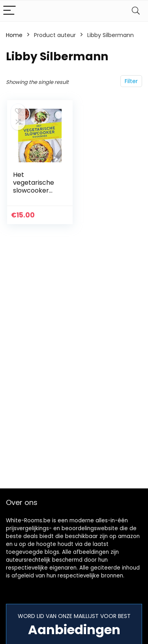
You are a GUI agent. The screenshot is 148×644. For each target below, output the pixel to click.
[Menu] (9, 11)
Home (14, 35)
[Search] (136, 11)
